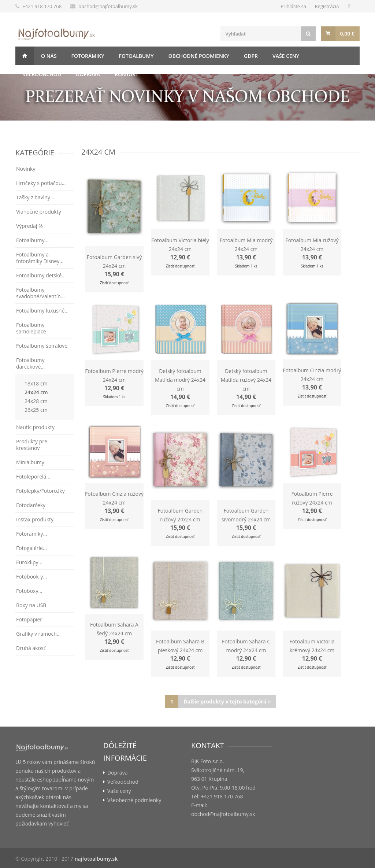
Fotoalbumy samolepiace (31, 328)
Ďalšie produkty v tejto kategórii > (227, 701)
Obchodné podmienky (199, 56)
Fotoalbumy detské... (41, 275)
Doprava (88, 74)
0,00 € (347, 34)
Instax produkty (35, 519)
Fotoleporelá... (33, 477)
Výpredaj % (29, 226)
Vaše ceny (286, 56)
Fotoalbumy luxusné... (42, 311)
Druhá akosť (31, 648)
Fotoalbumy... (32, 240)
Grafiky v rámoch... (38, 634)
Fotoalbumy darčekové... (30, 363)
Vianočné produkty (39, 212)
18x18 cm (36, 383)
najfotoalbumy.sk (96, 859)
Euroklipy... (29, 562)
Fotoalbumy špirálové (42, 346)
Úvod (25, 56)
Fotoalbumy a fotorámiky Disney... (40, 258)
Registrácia (327, 6)
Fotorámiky (88, 56)
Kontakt (127, 74)
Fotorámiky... (31, 534)
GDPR (251, 56)
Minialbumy (30, 462)
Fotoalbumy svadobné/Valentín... (40, 293)
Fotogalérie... (31, 548)
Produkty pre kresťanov (32, 445)
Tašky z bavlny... (35, 197)
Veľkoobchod (42, 74)
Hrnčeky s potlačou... (41, 183)
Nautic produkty (35, 427)
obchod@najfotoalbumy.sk (108, 6)
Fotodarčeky (31, 505)
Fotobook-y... (31, 577)
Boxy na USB (31, 605)
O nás (49, 56)
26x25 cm (36, 410)
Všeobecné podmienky (134, 800)
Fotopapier (29, 619)
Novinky (26, 169)
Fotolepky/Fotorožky (40, 491)
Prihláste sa (293, 6)
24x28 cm (36, 401)
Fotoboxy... (29, 591)
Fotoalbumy (136, 56)
